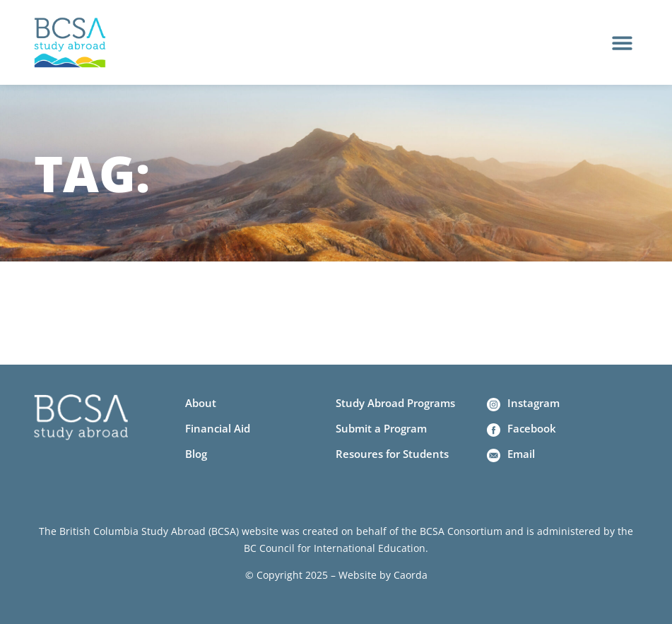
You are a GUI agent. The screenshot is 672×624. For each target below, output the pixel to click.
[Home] (70, 43)
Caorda (411, 575)
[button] (622, 43)
